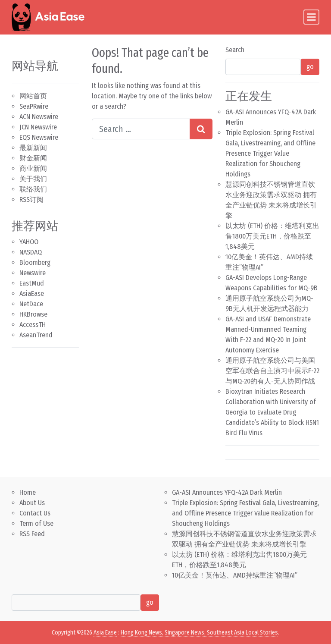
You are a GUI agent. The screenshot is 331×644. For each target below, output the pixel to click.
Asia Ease (105, 633)
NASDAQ (31, 252)
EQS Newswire (39, 137)
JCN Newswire (38, 127)
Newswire (33, 273)
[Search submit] (201, 129)
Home (28, 492)
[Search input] (141, 129)
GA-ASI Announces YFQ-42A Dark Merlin (227, 492)
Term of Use (36, 523)
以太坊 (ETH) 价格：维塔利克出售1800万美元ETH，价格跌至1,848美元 (272, 236)
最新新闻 (33, 148)
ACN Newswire (39, 117)
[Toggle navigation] (311, 17)
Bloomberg (35, 262)
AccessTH (33, 325)
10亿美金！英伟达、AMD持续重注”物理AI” (235, 575)
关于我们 (33, 179)
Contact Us (35, 513)
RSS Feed (32, 534)
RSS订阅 (31, 199)
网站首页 (33, 96)
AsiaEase (32, 294)
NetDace (31, 304)
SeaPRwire (34, 106)
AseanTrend (36, 335)
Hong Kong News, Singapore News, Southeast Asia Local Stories (199, 633)
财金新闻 (33, 158)
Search (235, 50)
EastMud (32, 283)
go (310, 67)
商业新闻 (33, 168)
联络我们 (33, 189)
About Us (32, 503)
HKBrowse (33, 314)
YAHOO (29, 242)
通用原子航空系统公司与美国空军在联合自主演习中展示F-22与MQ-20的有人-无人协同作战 (272, 371)
